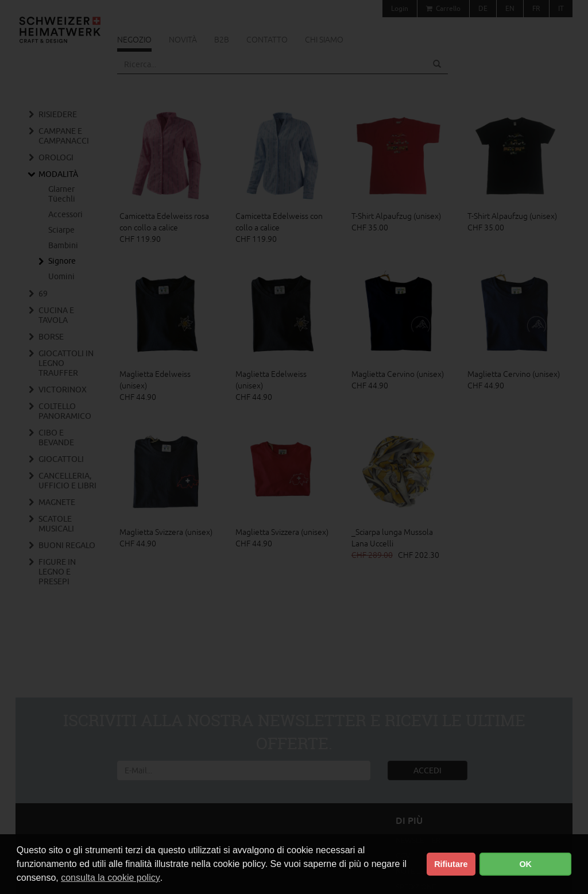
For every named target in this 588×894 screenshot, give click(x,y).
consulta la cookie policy (111, 878)
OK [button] (525, 864)
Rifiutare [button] (451, 864)
